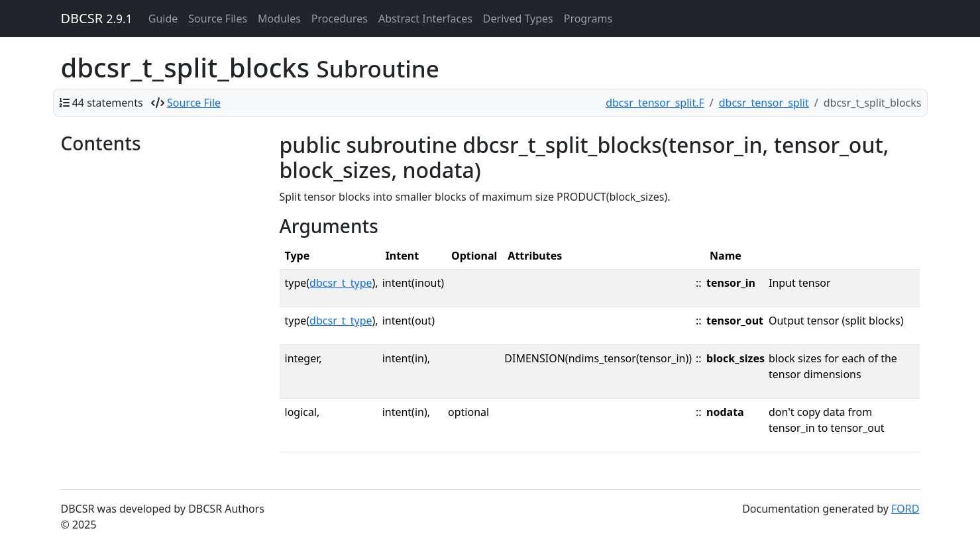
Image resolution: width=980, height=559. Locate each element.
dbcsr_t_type (341, 283)
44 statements (108, 103)
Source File (194, 103)
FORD (905, 509)
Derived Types (518, 19)
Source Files (218, 19)
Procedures (340, 19)
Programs (588, 19)
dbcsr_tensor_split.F (655, 103)
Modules (279, 19)
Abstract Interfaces (425, 19)
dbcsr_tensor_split (764, 103)
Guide (163, 19)
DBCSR (97, 18)
